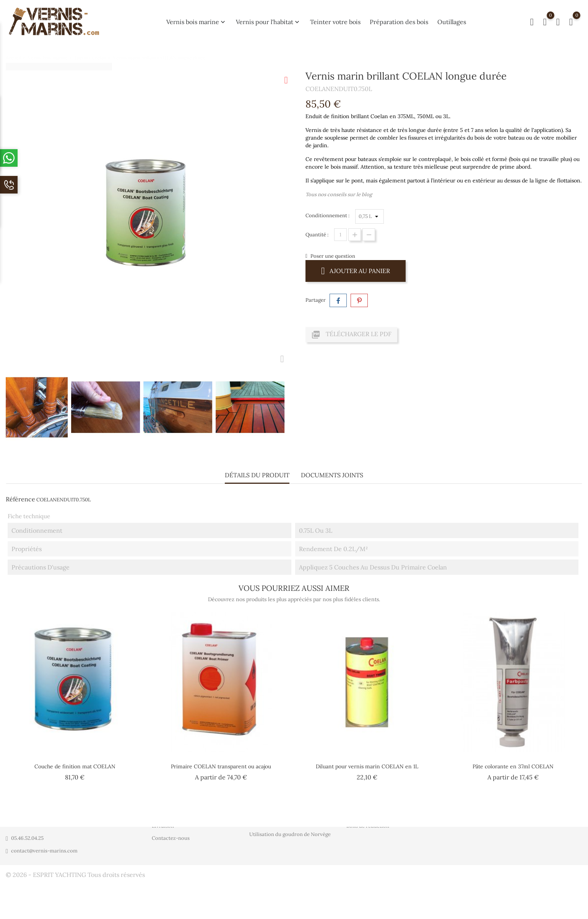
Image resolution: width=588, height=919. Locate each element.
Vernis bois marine (197, 22)
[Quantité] (340, 235)
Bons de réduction (368, 826)
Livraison (163, 826)
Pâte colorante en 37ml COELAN (513, 764)
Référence (20, 497)
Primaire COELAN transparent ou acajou (221, 764)
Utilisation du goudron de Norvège (290, 835)
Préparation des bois (399, 22)
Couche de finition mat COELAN (75, 764)
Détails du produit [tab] (257, 473)
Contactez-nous (171, 838)
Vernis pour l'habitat (268, 22)
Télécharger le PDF (351, 335)
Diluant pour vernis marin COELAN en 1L (367, 764)
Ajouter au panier (356, 271)
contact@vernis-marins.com (44, 851)
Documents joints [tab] (332, 473)
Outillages (452, 22)
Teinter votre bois (335, 22)
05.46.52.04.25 (27, 838)
